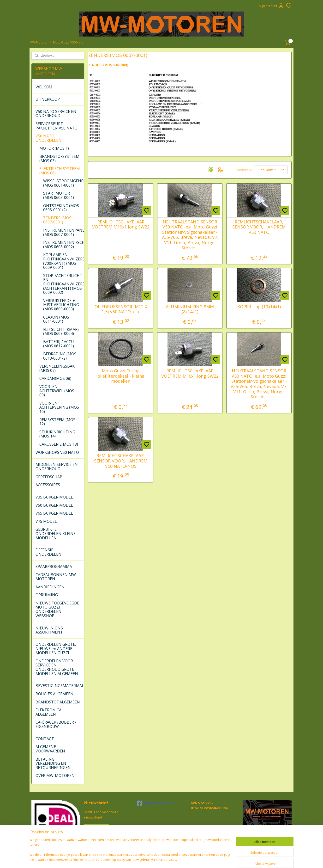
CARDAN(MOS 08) (55, 378)
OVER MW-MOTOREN (55, 776)
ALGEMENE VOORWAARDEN (50, 749)
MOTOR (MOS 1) (54, 148)
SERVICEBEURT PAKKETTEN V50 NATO (57, 126)
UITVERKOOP (48, 99)
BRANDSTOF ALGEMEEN (58, 702)
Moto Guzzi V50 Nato (68, 42)
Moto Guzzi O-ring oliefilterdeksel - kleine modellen (121, 376)
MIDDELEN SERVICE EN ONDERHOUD (57, 467)
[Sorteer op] (271, 170)
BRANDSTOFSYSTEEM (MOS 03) (59, 159)
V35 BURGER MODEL (54, 497)
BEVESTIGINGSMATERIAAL (60, 686)
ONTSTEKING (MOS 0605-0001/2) (61, 208)
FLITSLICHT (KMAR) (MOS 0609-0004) (61, 332)
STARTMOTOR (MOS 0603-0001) (59, 195)
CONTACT (45, 739)
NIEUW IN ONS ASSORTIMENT (49, 630)
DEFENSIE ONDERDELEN (48, 552)
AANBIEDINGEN (50, 587)
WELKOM (44, 87)
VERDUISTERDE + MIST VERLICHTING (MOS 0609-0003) (61, 305)
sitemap (178, 859)
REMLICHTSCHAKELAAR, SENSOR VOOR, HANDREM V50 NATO (259, 227)
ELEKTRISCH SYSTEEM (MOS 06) (60, 171)
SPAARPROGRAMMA (54, 566)
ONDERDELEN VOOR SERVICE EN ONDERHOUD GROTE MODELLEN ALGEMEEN (57, 667)
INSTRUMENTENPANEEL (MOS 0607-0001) (63, 232)
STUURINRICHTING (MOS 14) (57, 434)
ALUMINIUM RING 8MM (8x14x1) (190, 309)
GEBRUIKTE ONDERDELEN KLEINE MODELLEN (56, 533)
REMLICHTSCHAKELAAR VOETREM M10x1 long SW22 (121, 225)
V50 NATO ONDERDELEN (48, 138)
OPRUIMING (47, 595)
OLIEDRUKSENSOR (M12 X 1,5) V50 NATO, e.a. (121, 309)
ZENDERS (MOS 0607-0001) (57, 220)
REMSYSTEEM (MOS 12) (57, 422)
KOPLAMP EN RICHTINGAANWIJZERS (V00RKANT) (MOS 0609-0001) (63, 261)
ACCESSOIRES (48, 485)
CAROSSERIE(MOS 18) (59, 444)
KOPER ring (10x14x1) (259, 307)
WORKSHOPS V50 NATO (57, 452)
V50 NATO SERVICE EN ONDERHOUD (56, 114)
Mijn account (271, 6)
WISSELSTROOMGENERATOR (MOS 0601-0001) (63, 183)
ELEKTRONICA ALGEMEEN (48, 712)
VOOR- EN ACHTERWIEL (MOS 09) (57, 391)
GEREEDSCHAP (49, 477)
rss (188, 859)
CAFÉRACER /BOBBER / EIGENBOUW (56, 724)
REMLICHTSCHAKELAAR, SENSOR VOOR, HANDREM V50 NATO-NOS (121, 461)
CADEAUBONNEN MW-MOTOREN (56, 577)
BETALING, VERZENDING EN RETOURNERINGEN (53, 763)
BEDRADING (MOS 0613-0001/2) (60, 356)
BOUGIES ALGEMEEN (54, 694)
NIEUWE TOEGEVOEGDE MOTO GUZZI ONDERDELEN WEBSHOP (57, 609)
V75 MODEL (46, 521)
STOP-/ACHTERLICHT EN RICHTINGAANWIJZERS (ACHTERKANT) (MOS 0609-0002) (63, 284)
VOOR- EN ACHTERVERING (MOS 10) (59, 407)
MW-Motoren (39, 42)
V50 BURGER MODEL (54, 505)
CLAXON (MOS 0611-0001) (56, 319)
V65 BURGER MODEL (54, 513)
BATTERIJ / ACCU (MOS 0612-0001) (59, 344)
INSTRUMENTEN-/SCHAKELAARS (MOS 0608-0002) (63, 245)
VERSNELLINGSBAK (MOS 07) (57, 368)
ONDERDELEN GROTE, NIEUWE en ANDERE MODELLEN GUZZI (56, 649)
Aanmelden (96, 828)
